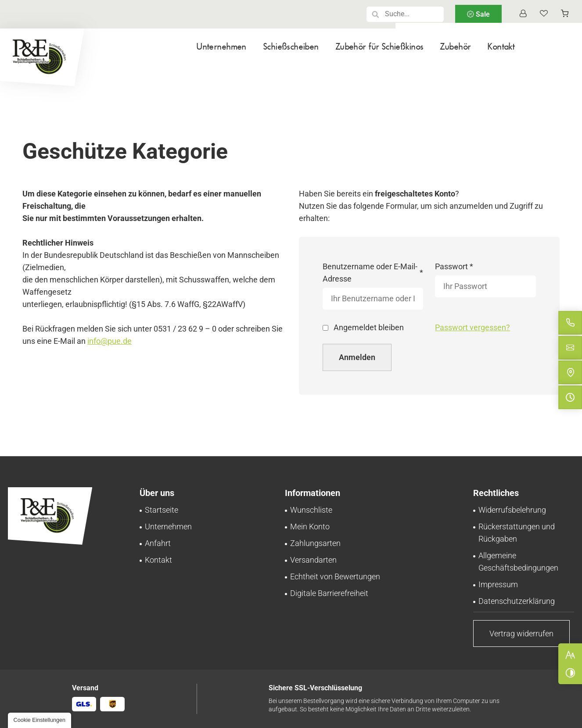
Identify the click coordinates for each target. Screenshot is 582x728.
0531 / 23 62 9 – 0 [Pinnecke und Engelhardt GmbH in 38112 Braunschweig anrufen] (185, 329)
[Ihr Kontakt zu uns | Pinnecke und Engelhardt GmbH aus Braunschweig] (158, 560)
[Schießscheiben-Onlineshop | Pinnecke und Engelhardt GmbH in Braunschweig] (162, 510)
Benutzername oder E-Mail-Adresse (373, 273)
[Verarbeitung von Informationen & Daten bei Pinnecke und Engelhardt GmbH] (517, 601)
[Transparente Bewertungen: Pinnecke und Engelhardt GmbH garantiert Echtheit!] (335, 576)
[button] (376, 14)
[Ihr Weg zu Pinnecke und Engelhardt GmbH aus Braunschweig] (158, 543)
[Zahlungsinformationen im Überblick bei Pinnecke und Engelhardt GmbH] (315, 543)
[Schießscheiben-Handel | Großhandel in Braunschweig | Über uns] (168, 526)
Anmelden (357, 357)
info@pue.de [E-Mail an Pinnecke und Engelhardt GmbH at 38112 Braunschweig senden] (110, 341)
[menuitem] (180, 52)
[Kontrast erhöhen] (570, 673)
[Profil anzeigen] (523, 14)
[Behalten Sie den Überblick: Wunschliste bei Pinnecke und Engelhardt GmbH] (311, 510)
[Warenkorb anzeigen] (565, 14)
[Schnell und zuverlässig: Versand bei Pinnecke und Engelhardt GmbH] (313, 560)
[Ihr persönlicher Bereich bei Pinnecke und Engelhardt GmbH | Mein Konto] (310, 526)
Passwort (455, 267)
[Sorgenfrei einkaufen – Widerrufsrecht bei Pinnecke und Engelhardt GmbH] (512, 510)
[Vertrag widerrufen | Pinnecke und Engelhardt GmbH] (521, 633)
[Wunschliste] (544, 14)
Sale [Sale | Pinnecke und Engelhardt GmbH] (482, 14)
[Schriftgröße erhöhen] (570, 655)
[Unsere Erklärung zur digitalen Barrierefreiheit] (329, 593)
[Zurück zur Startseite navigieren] (42, 57)
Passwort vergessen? (472, 327)
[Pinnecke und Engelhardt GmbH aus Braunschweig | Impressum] (498, 584)
